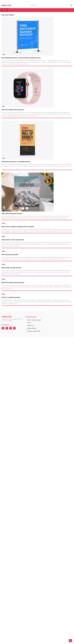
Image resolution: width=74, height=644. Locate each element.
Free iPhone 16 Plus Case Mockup (13, 240)
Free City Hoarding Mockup (11, 297)
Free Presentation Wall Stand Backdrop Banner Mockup (21, 58)
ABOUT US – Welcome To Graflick (34, 320)
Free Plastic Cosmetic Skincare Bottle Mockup (18, 227)
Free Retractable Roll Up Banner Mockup (16, 162)
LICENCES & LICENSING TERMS (34, 331)
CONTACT (29, 323)
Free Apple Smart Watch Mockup (13, 110)
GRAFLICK (6, 5)
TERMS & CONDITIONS (32, 328)
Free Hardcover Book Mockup (12, 214)
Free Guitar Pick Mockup (10, 255)
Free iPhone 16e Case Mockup (11, 268)
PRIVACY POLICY (31, 326)
